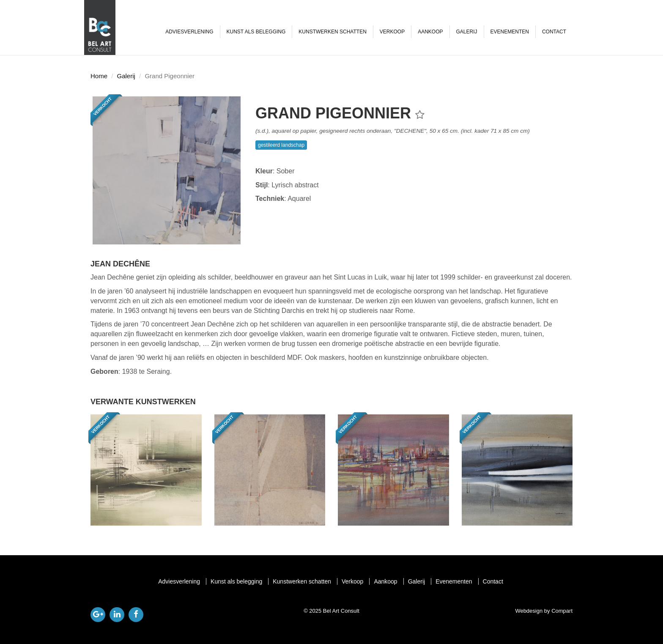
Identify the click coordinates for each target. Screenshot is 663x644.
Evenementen (510, 32)
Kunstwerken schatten (332, 32)
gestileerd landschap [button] (281, 145)
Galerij (467, 32)
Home (99, 76)
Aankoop (430, 32)
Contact (554, 32)
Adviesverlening (189, 32)
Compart (562, 611)
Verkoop (392, 32)
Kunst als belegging (256, 32)
